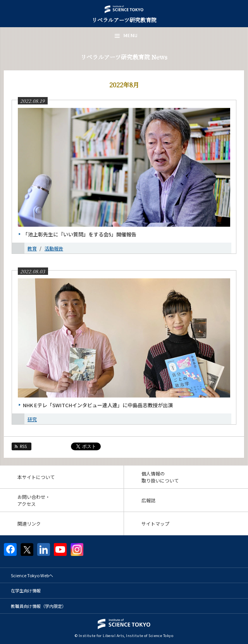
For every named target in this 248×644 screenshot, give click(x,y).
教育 (32, 248)
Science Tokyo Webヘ (32, 575)
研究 (32, 419)
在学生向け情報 (26, 590)
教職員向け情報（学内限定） (39, 606)
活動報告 (54, 248)
